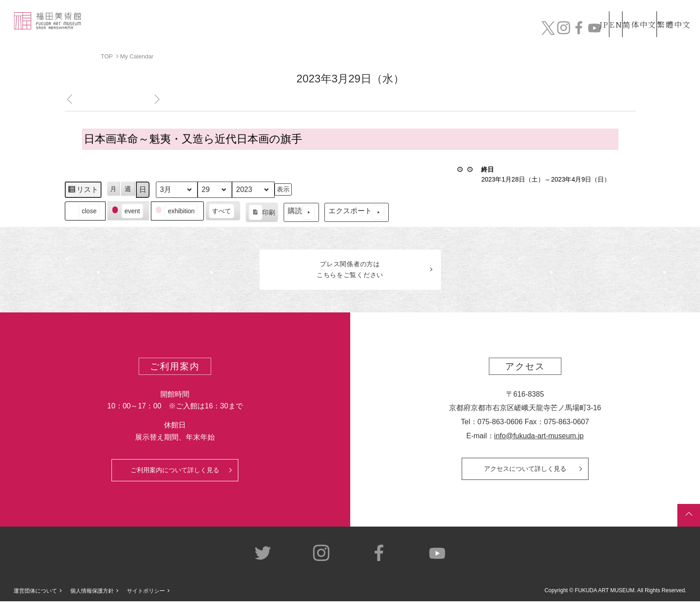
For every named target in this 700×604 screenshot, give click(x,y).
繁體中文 (672, 13)
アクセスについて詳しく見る (525, 471)
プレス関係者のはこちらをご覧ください (350, 271)
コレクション (389, 31)
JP (568, 13)
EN (596, 13)
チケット (666, 31)
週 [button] (128, 188)
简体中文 (630, 13)
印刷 (261, 213)
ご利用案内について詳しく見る (175, 473)
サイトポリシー (146, 593)
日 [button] (143, 189)
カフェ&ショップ (563, 31)
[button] (85, 211)
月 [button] (113, 188)
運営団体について (35, 593)
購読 (301, 212)
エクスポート (356, 212)
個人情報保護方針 (92, 593)
